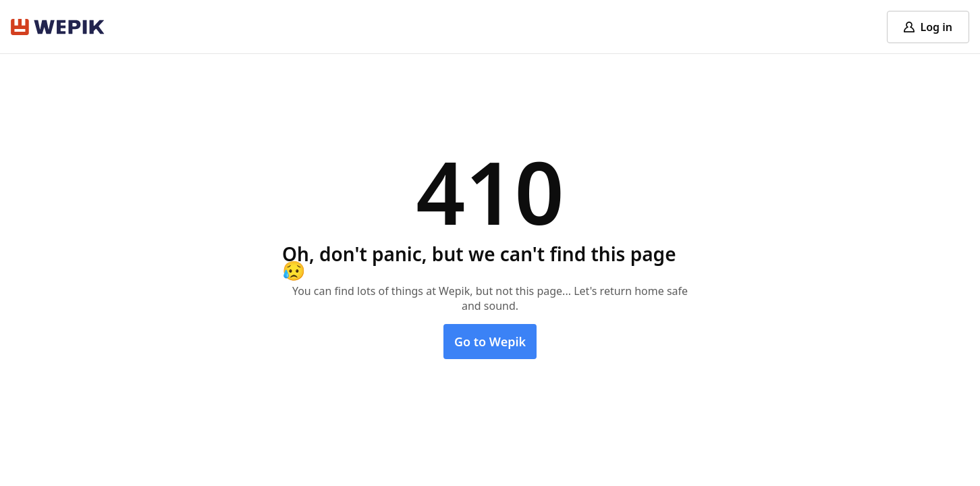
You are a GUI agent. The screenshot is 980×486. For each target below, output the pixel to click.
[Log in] (928, 27)
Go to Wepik (490, 342)
